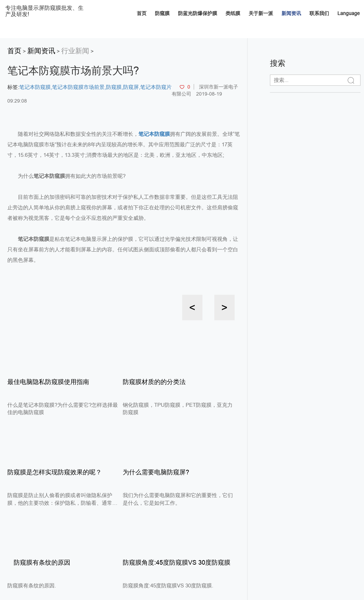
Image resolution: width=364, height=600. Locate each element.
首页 (142, 13)
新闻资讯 (291, 13)
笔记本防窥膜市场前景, (79, 87)
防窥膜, (115, 87)
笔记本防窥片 (156, 87)
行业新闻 (75, 51)
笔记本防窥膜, (36, 87)
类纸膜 (233, 13)
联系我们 (319, 13)
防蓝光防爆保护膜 (198, 13)
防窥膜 (162, 13)
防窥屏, (132, 87)
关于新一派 (261, 13)
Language (349, 13)
